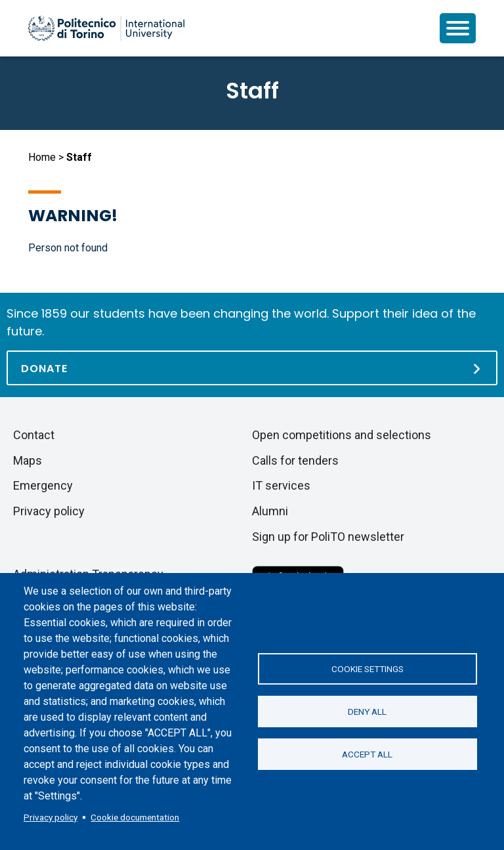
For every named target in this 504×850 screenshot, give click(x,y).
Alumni (270, 511)
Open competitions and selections (342, 435)
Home (42, 157)
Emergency (43, 485)
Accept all (367, 754)
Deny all (367, 712)
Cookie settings (367, 669)
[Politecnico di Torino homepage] (106, 28)
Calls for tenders (295, 460)
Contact (34, 435)
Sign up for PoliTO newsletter (328, 537)
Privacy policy (51, 817)
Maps (28, 460)
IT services (281, 485)
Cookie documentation (135, 817)
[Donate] (252, 368)
